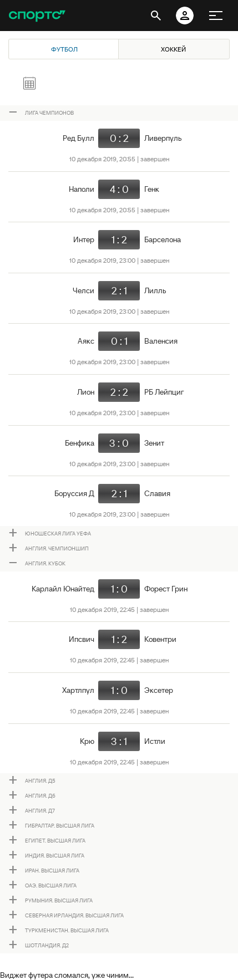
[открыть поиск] (156, 16)
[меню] (216, 16)
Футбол (64, 49)
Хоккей (173, 49)
